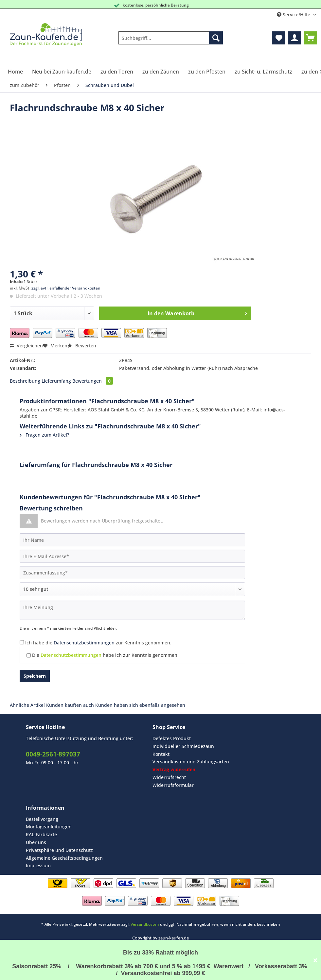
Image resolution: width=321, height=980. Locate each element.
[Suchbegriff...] (171, 38)
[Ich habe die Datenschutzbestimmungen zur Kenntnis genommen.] (22, 642)
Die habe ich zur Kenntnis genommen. (105, 655)
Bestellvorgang (42, 819)
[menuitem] (171, 41)
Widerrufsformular (173, 785)
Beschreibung (25, 381)
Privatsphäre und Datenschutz (59, 850)
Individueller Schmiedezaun (183, 746)
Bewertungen (93, 381)
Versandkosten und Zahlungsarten (191, 762)
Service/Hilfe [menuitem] (294, 15)
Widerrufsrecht (169, 777)
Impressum (38, 865)
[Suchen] (216, 38)
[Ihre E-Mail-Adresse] (132, 556)
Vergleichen (26, 346)
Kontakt (161, 754)
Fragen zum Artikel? (44, 435)
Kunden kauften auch (70, 705)
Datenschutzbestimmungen (84, 643)
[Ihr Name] (132, 540)
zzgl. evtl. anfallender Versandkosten (66, 288)
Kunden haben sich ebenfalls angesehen (140, 705)
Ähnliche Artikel (27, 705)
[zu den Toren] (117, 72)
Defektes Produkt (172, 738)
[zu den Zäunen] (161, 72)
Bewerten (82, 346)
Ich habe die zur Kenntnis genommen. (98, 643)
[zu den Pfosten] (207, 72)
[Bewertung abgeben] (132, 589)
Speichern (35, 676)
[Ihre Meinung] (132, 610)
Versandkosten (145, 924)
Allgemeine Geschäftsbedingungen (64, 858)
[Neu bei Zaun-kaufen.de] (62, 72)
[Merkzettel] (278, 38)
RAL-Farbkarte (41, 834)
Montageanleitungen (49, 827)
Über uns (36, 842)
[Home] (15, 72)
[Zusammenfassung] (132, 573)
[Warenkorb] (311, 38)
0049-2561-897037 (53, 754)
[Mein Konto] (294, 38)
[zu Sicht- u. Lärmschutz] (263, 72)
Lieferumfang (56, 381)
